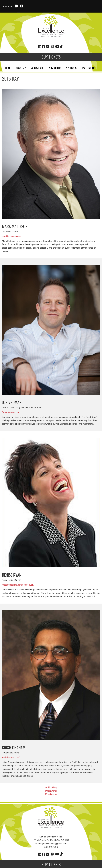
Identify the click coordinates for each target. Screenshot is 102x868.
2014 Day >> (51, 794)
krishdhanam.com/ (11, 757)
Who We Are (37, 68)
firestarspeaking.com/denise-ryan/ (18, 585)
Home (8, 68)
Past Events (89, 68)
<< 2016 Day (51, 787)
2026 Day (21, 68)
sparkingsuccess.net (12, 236)
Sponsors (72, 68)
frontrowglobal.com (11, 412)
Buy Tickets (51, 57)
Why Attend (55, 68)
